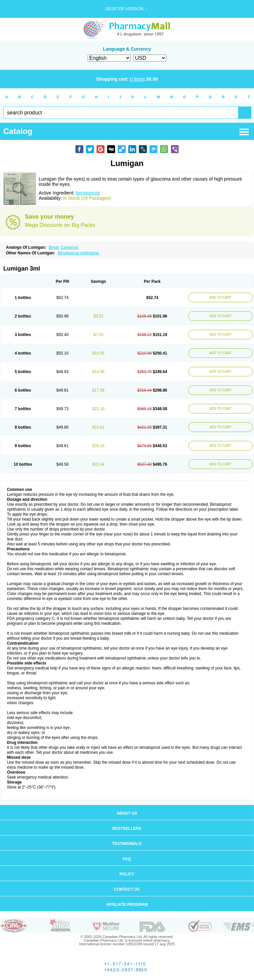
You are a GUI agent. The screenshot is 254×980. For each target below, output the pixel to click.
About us (127, 813)
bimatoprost (88, 193)
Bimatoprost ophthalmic (79, 253)
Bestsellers (127, 829)
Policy (127, 874)
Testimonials (127, 844)
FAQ (127, 859)
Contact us (127, 889)
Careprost (69, 247)
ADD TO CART (220, 298)
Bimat (54, 247)
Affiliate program (127, 905)
